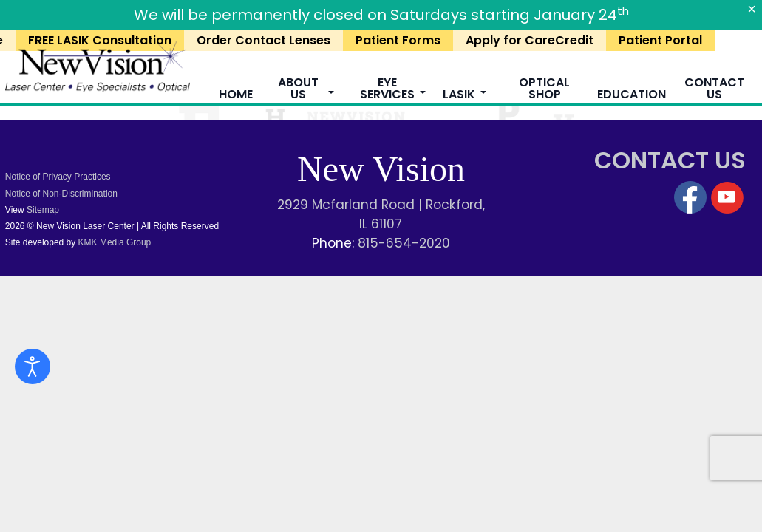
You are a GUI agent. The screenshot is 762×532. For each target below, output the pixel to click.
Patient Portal (660, 40)
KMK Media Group (113, 242)
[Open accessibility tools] (33, 366)
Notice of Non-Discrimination (61, 194)
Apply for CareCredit (530, 40)
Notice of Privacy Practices (58, 177)
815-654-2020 (404, 243)
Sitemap (43, 210)
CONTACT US (670, 160)
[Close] (752, 9)
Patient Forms (398, 40)
